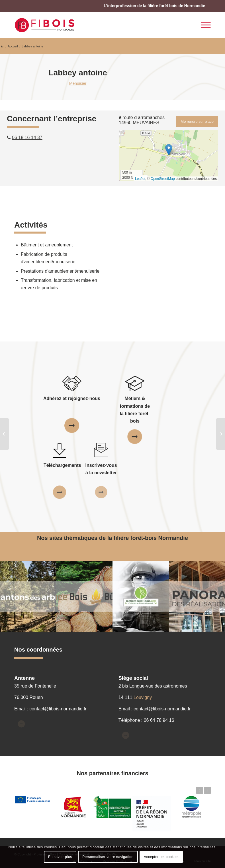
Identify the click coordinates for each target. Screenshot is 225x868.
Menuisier (78, 83)
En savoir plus (60, 857)
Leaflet (140, 179)
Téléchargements (62, 465)
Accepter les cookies (161, 857)
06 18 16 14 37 (27, 137)
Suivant (207, 790)
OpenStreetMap (163, 179)
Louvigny (143, 697)
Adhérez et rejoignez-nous (72, 398)
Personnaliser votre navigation (108, 857)
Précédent (200, 790)
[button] (169, 150)
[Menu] (203, 25)
